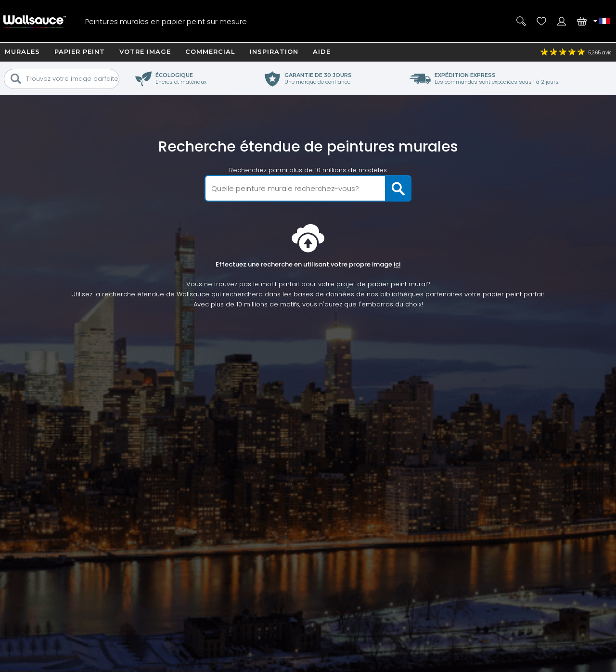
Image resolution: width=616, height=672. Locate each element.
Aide (322, 51)
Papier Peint (80, 51)
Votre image (145, 51)
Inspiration (274, 51)
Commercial (210, 51)
